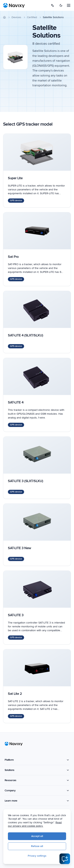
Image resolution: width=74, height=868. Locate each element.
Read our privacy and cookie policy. (35, 824)
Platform (37, 760)
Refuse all (37, 846)
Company (37, 790)
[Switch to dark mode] (61, 5)
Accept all (37, 836)
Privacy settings (37, 856)
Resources (37, 780)
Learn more (37, 801)
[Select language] (52, 5)
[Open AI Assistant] (65, 859)
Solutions (37, 770)
